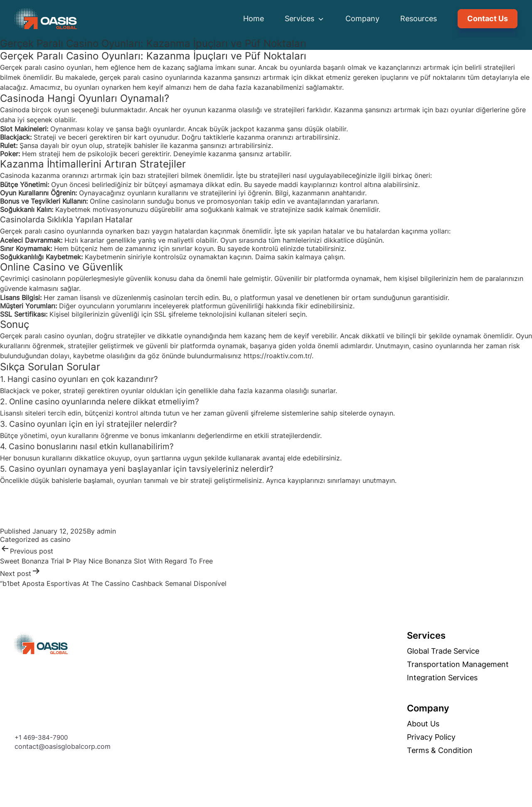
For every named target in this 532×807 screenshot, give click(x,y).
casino (60, 539)
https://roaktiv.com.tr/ (278, 356)
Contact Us (488, 18)
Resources (419, 18)
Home (254, 18)
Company (362, 18)
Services (305, 18)
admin (106, 531)
